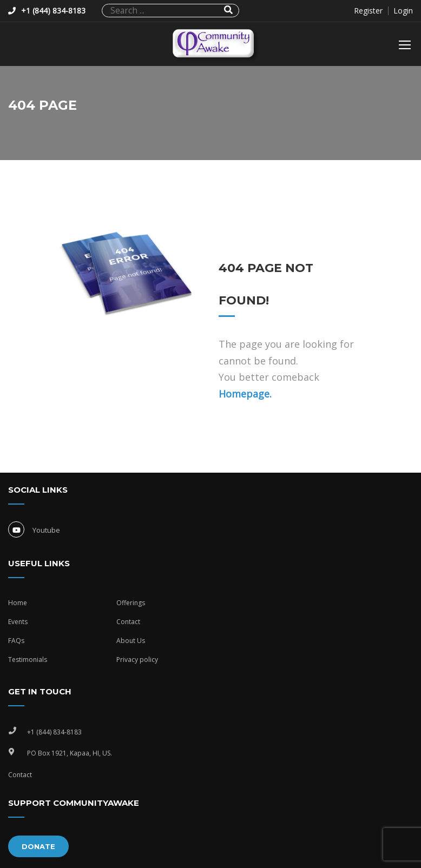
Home (18, 603)
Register (368, 11)
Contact (128, 622)
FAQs (16, 641)
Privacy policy (137, 660)
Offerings (131, 603)
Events (18, 622)
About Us (131, 641)
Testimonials (28, 660)
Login (403, 11)
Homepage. (245, 394)
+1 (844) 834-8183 (53, 11)
